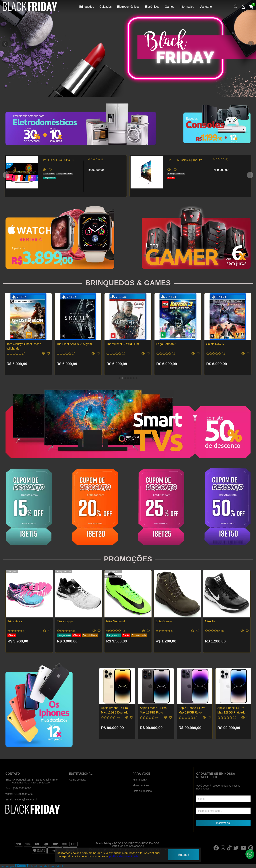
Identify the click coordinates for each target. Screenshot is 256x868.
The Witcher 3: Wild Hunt (123, 344)
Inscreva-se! (223, 823)
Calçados (106, 7)
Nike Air (210, 621)
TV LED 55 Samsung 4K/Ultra (185, 160)
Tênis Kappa (65, 621)
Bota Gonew (164, 621)
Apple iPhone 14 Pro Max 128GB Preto (153, 710)
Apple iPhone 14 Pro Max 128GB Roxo (192, 710)
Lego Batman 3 (166, 344)
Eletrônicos (152, 7)
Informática (187, 7)
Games (170, 7)
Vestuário (206, 7)
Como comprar (78, 780)
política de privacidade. (124, 856)
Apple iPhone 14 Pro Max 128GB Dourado (115, 710)
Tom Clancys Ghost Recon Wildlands (24, 346)
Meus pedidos (141, 785)
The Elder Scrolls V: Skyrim (74, 344)
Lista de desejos (142, 791)
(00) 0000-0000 (22, 788)
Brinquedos (87, 7)
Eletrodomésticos (128, 7)
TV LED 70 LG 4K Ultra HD (59, 160)
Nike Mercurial (116, 621)
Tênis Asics (15, 621)
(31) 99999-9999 (24, 794)
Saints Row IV (215, 344)
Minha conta (140, 780)
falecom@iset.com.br (26, 800)
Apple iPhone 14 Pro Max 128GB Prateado (231, 710)
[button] (251, 44)
